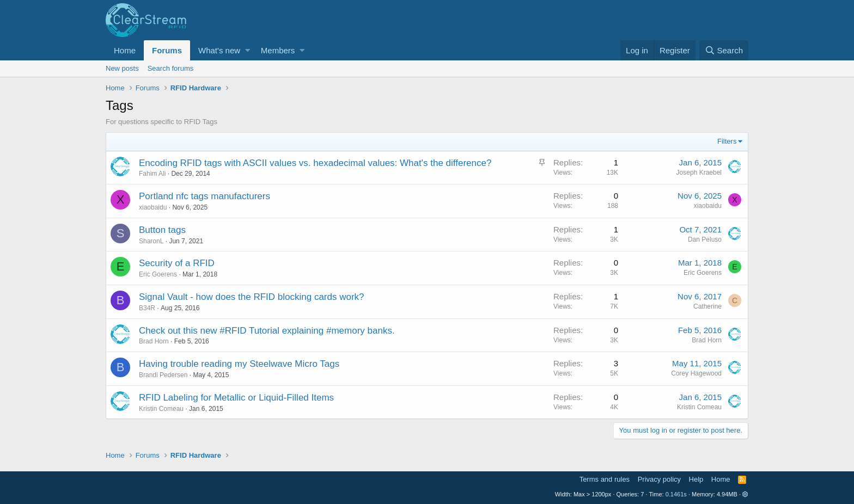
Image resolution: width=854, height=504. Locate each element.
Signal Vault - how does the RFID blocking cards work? (252, 297)
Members (278, 50)
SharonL (151, 241)
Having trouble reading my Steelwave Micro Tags (239, 364)
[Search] (724, 50)
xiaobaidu (153, 207)
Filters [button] (727, 141)
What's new (219, 50)
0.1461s (676, 494)
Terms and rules (605, 479)
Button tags (162, 230)
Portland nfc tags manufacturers (205, 196)
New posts (122, 68)
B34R (147, 308)
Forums (167, 50)
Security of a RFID (177, 263)
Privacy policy (659, 479)
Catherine (707, 306)
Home (125, 50)
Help (696, 479)
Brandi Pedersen (163, 375)
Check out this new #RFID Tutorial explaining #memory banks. (267, 331)
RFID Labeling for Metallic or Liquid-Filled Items (236, 398)
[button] (248, 50)
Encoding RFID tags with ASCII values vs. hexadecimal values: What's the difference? (315, 163)
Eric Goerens (158, 274)
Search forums (171, 68)
